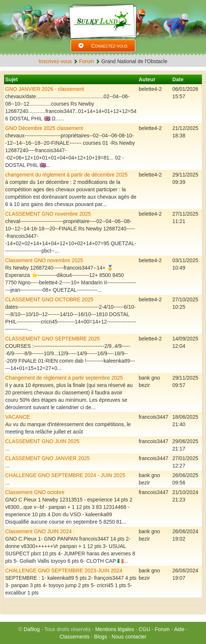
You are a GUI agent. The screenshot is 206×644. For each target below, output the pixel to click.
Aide (179, 629)
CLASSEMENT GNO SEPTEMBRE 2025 (53, 339)
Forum (87, 61)
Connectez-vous (103, 46)
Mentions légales (114, 629)
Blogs (100, 637)
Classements (75, 637)
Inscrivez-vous (55, 61)
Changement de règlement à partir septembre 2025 (64, 378)
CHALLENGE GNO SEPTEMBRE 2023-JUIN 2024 (64, 571)
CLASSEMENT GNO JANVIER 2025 (47, 458)
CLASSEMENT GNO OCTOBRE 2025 (49, 299)
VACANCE (18, 417)
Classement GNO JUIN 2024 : (40, 531)
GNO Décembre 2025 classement (44, 128)
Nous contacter (129, 637)
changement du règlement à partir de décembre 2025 (66, 175)
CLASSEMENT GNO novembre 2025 (48, 214)
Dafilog (32, 629)
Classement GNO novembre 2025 (44, 260)
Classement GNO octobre (35, 492)
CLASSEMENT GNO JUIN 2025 (42, 441)
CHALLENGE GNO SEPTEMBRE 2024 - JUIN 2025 (65, 475)
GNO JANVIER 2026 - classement (45, 89)
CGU (144, 629)
